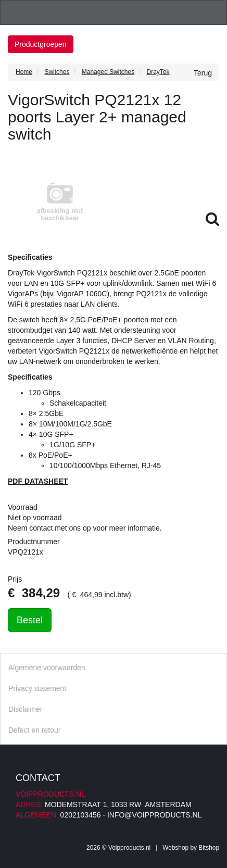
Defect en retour (34, 730)
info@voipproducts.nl (154, 815)
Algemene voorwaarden (47, 668)
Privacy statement (37, 688)
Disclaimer (25, 709)
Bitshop (209, 848)
